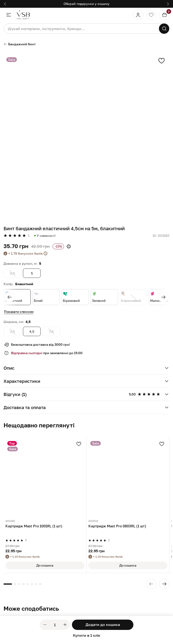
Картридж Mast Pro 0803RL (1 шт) (117, 526)
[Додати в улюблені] (79, 444)
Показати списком (19, 312)
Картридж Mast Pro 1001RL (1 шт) (34, 526)
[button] (86, 368)
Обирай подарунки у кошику (87, 4)
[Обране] (151, 15)
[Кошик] (164, 15)
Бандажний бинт (20, 44)
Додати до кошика (103, 625)
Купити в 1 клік (87, 635)
